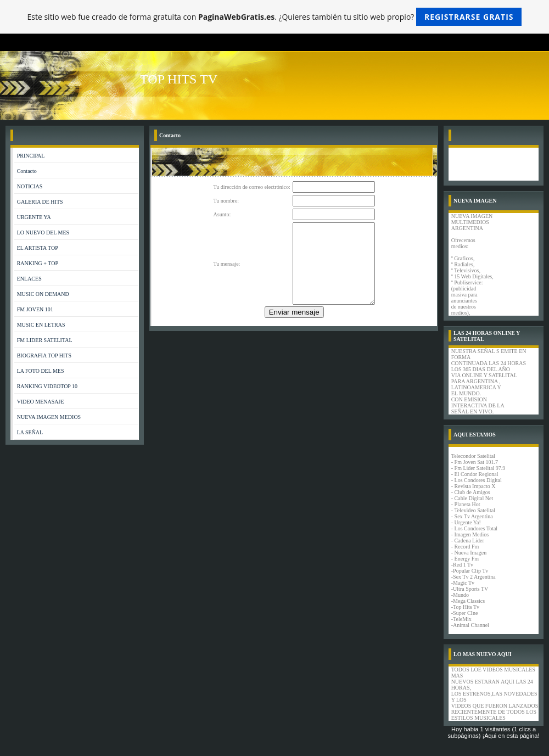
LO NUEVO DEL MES (43, 233)
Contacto (27, 171)
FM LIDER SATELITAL (45, 340)
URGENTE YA (34, 217)
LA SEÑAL (30, 432)
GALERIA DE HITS (40, 202)
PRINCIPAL (31, 156)
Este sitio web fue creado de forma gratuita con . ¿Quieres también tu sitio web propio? (275, 17)
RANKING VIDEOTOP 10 (47, 386)
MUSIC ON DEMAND (43, 294)
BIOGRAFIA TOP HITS (44, 355)
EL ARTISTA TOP (38, 248)
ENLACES (29, 279)
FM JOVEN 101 (35, 309)
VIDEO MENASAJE (41, 402)
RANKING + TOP (38, 263)
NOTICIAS (30, 186)
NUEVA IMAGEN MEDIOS (49, 417)
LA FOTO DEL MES (41, 371)
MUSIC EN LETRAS (41, 325)
